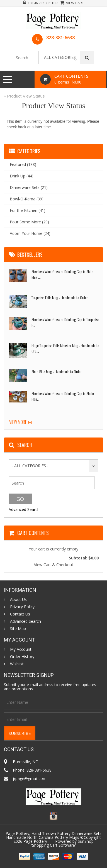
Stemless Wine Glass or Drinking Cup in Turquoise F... (65, 322)
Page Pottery (35, 841)
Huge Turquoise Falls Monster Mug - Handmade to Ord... (65, 348)
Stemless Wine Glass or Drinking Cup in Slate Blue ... (62, 274)
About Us (18, 600)
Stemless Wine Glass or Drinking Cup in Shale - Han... (64, 396)
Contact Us (20, 614)
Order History (22, 657)
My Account (21, 649)
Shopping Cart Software (53, 845)
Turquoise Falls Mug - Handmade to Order (60, 298)
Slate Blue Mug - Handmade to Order (57, 371)
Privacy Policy (22, 607)
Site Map (18, 629)
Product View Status (26, 96)
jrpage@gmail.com (30, 778)
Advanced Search (24, 509)
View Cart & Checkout (54, 565)
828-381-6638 (60, 38)
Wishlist (17, 664)
